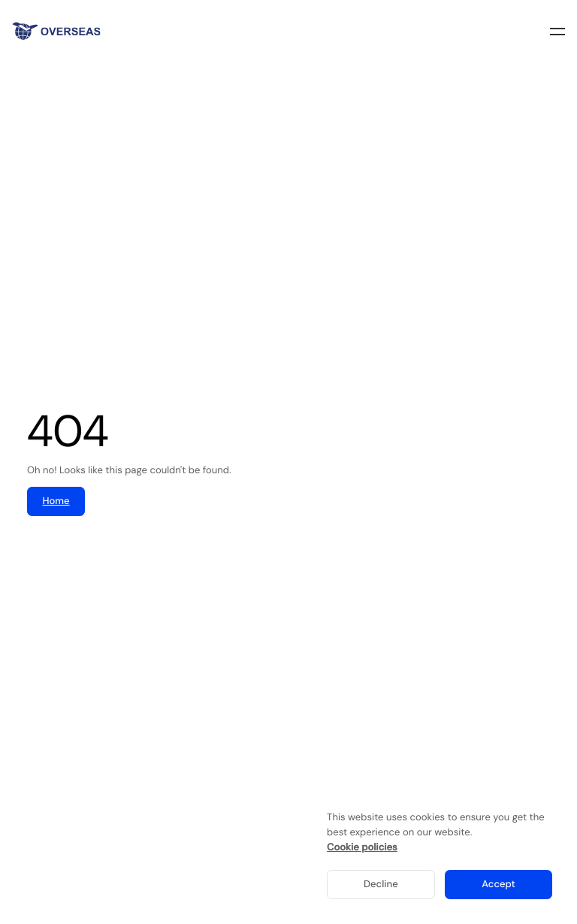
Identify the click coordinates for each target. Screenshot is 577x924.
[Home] (56, 31)
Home (56, 501)
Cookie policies (362, 848)
